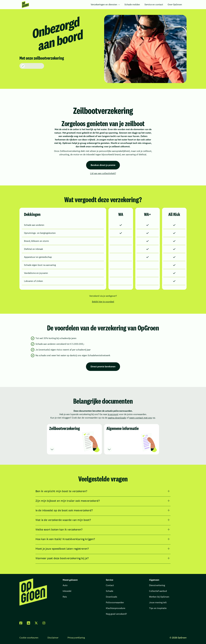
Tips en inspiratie (158, 608)
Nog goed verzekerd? (116, 614)
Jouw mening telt (158, 602)
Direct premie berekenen (103, 367)
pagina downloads (117, 418)
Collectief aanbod (158, 591)
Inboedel (67, 591)
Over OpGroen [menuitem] (175, 5)
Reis (65, 597)
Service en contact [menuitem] (154, 5)
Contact (110, 585)
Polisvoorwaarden (115, 602)
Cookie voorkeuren (29, 638)
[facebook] (21, 623)
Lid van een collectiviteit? (103, 173)
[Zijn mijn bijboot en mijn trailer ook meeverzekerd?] (103, 501)
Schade (110, 591)
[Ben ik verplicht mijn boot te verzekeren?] (103, 491)
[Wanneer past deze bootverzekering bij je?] (103, 558)
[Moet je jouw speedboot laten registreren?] (103, 549)
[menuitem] (25, 5)
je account (113, 414)
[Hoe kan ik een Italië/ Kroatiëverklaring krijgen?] (103, 539)
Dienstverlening (157, 585)
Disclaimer (53, 638)
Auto (65, 585)
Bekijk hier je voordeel (103, 302)
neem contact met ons (141, 418)
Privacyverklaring (76, 638)
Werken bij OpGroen (159, 597)
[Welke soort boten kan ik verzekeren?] (103, 529)
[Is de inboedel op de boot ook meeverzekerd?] (103, 510)
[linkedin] (28, 623)
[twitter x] (36, 623)
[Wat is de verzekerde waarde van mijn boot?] (103, 520)
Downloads (112, 597)
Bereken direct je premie (103, 165)
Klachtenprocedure (116, 608)
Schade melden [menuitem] (132, 5)
